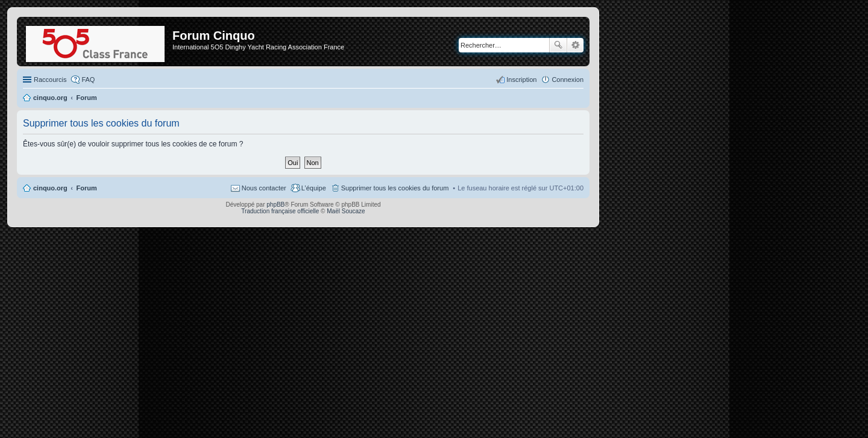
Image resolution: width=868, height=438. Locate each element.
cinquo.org (50, 188)
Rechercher (558, 45)
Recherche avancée (575, 45)
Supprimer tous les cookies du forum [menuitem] (395, 188)
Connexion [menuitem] (568, 80)
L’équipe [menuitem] (314, 188)
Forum (87, 188)
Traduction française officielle (280, 211)
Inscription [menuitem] (521, 80)
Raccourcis (50, 80)
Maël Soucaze (346, 211)
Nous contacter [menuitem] (264, 188)
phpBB (275, 205)
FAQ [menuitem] (88, 80)
